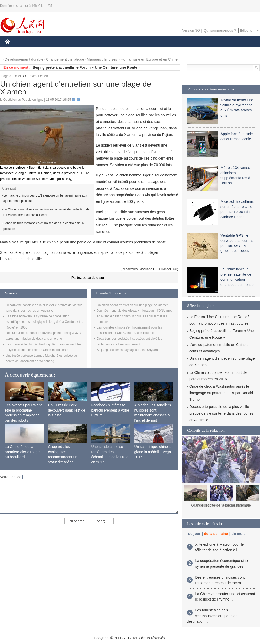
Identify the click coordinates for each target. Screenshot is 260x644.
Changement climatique (65, 59)
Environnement (38, 76)
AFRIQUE (82, 49)
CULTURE (128, 49)
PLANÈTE (175, 49)
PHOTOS (242, 49)
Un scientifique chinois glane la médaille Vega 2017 (153, 452)
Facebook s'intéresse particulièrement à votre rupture (110, 410)
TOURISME (218, 49)
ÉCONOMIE (37, 49)
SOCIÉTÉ (152, 49)
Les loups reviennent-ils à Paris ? (221, 505)
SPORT (195, 49)
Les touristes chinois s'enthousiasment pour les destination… (212, 616)
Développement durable (24, 59)
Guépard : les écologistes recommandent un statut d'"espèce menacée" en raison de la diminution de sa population (67, 462)
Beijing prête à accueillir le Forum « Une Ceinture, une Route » (86, 67)
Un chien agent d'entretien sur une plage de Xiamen (133, 305)
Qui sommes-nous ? (220, 30)
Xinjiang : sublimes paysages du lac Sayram (127, 350)
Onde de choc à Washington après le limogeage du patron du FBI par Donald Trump (221, 393)
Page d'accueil (11, 76)
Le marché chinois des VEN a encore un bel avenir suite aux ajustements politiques (45, 198)
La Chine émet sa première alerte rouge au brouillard (22, 452)
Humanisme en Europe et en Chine (149, 59)
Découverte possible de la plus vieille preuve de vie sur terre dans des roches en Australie (221, 413)
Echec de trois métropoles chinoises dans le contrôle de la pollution (44, 226)
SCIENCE (105, 49)
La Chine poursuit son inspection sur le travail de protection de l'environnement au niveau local (47, 212)
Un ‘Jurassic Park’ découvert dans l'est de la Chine (67, 410)
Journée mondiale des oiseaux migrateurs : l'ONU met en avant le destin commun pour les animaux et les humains (134, 316)
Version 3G (191, 30)
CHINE (14, 49)
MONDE (60, 49)
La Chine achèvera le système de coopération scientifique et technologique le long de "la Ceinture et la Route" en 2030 (44, 322)
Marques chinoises (102, 59)
